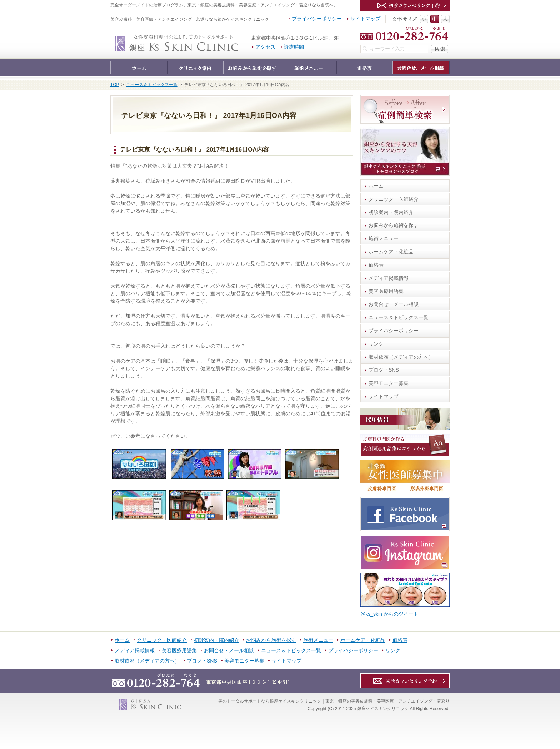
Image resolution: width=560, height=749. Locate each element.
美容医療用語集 (386, 291)
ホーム (376, 186)
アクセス (265, 47)
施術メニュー (384, 238)
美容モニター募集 (389, 383)
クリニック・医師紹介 (394, 199)
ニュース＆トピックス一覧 (399, 317)
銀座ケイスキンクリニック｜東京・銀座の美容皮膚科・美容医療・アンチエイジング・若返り (244, 36)
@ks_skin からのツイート (389, 614)
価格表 (376, 265)
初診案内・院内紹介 (391, 212)
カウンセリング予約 (405, 5)
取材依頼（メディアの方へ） (401, 357)
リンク (376, 344)
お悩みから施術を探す (394, 225)
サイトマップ (384, 396)
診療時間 (294, 47)
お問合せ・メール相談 (394, 304)
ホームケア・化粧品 (391, 252)
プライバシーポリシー (394, 331)
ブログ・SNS (384, 370)
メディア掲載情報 (389, 278)
